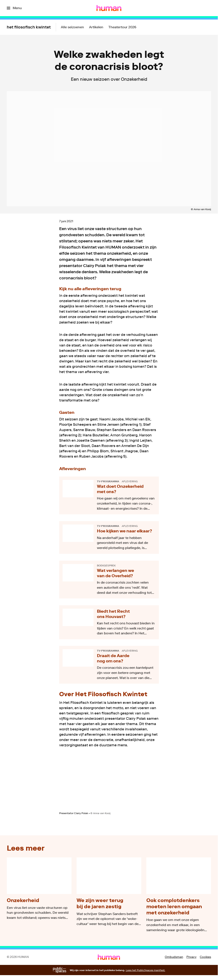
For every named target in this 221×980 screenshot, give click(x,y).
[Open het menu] (14, 8)
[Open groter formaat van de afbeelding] (109, 783)
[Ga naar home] (109, 8)
